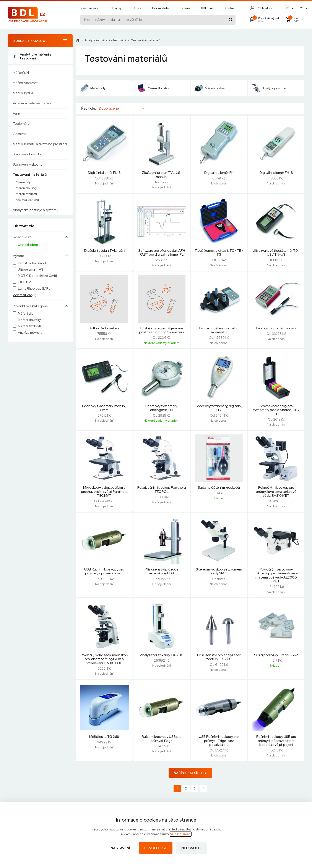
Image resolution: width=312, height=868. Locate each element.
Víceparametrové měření (32, 103)
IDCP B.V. (24, 282)
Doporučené (109, 108)
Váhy (17, 113)
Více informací (181, 834)
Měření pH (21, 73)
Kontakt (230, 8)
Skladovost (22, 237)
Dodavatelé (160, 8)
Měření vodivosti (26, 83)
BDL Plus (207, 8)
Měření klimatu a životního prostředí (40, 144)
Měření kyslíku (24, 93)
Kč (288, 8)
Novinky (116, 8)
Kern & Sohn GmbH (32, 263)
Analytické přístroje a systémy (36, 210)
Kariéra (185, 8)
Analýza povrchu (27, 200)
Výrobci (19, 256)
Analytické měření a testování (32, 56)
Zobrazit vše (23, 295)
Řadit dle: (89, 108)
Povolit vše (156, 848)
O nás (137, 8)
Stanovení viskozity (28, 164)
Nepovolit (191, 848)
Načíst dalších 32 (190, 773)
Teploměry (21, 124)
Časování (20, 134)
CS (302, 8)
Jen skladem (28, 245)
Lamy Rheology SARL (34, 289)
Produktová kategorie (30, 306)
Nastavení (120, 848)
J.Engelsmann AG (31, 270)
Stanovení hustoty (27, 154)
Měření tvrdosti (26, 194)
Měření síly (23, 182)
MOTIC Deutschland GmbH (38, 276)
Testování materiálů (30, 175)
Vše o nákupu (90, 8)
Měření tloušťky (26, 188)
